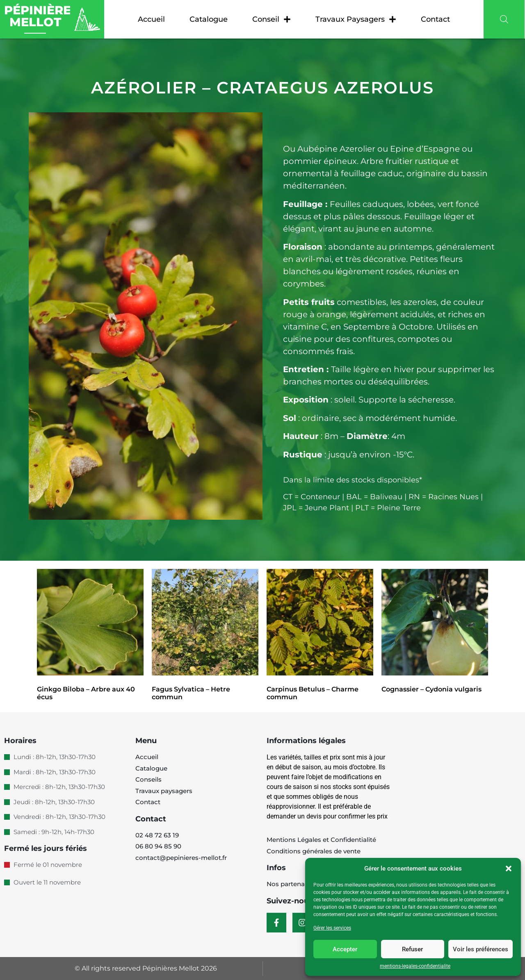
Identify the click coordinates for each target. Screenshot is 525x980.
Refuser (412, 949)
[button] (509, 869)
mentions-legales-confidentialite (415, 966)
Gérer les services (332, 928)
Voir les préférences (480, 949)
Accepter (345, 949)
